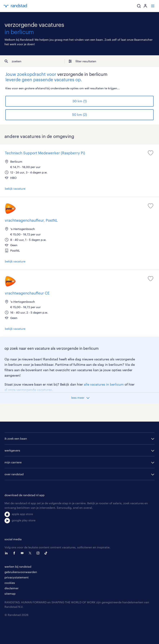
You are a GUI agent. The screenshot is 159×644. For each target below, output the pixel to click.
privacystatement (17, 577)
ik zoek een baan (16, 438)
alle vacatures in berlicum (104, 384)
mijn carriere (13, 462)
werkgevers (12, 450)
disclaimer (12, 588)
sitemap (10, 593)
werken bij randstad (18, 566)
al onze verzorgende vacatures (28, 390)
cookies (10, 583)
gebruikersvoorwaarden (21, 572)
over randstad (14, 474)
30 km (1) (80, 101)
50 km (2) (79, 115)
